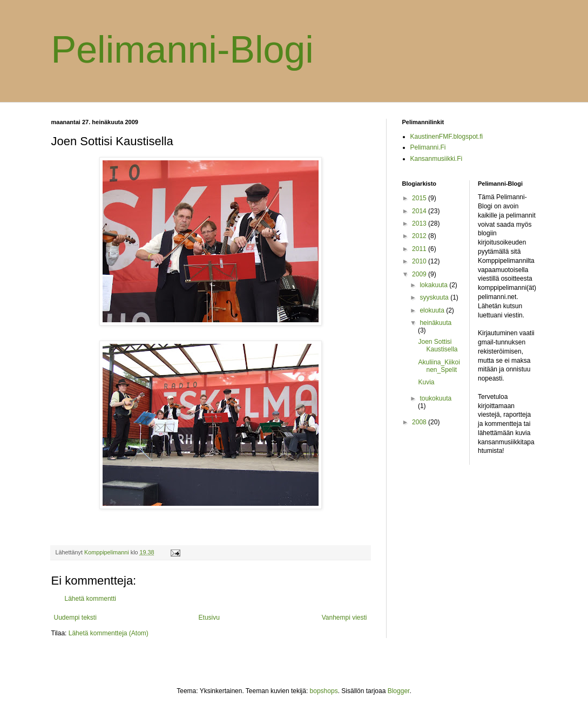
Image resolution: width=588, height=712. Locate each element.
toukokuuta (435, 398)
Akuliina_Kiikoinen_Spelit (439, 366)
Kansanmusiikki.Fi (437, 159)
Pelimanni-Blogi (183, 50)
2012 (420, 236)
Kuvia (426, 382)
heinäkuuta (435, 323)
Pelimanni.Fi (428, 147)
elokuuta (433, 310)
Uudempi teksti (75, 618)
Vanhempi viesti (344, 618)
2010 (420, 261)
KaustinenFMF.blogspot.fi (447, 137)
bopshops (324, 691)
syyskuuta (435, 297)
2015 (420, 198)
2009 (420, 274)
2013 (420, 223)
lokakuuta (434, 285)
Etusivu (209, 618)
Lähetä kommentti (90, 599)
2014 (420, 211)
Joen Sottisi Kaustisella (438, 345)
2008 (420, 422)
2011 (420, 249)
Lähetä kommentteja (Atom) (109, 633)
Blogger (399, 691)
